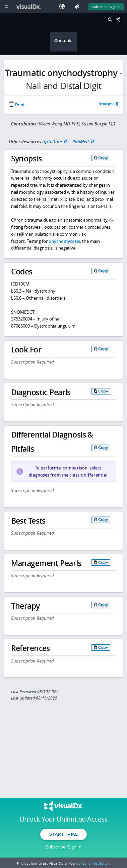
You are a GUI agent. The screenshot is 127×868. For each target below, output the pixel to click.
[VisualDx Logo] (29, 7)
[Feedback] (78, 7)
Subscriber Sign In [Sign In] (106, 7)
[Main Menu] (7, 7)
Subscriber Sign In (64, 847)
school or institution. (94, 863)
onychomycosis (64, 241)
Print (17, 105)
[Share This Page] (120, 20)
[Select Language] (64, 7)
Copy (103, 158)
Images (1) (108, 104)
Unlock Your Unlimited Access (63, 819)
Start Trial (63, 834)
